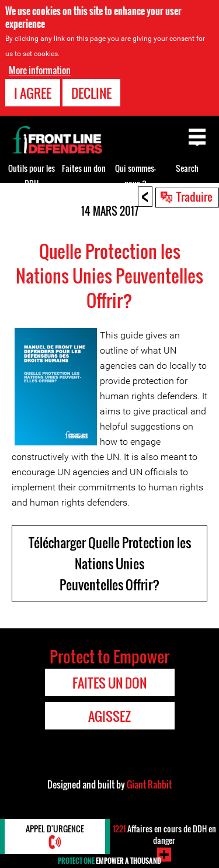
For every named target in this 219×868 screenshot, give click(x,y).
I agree (33, 93)
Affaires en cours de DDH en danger (164, 834)
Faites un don (84, 168)
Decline (91, 93)
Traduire (194, 196)
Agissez (109, 716)
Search (187, 168)
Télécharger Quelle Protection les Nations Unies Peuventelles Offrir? (110, 563)
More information (40, 70)
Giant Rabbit (149, 784)
